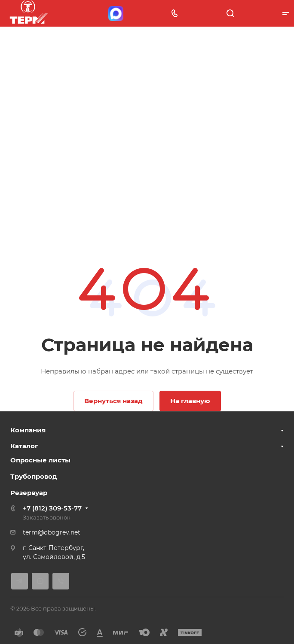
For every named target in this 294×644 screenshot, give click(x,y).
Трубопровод (34, 476)
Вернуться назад (113, 401)
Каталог (24, 446)
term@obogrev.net (52, 532)
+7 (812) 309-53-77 (52, 508)
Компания (28, 430)
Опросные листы (40, 460)
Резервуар (29, 493)
